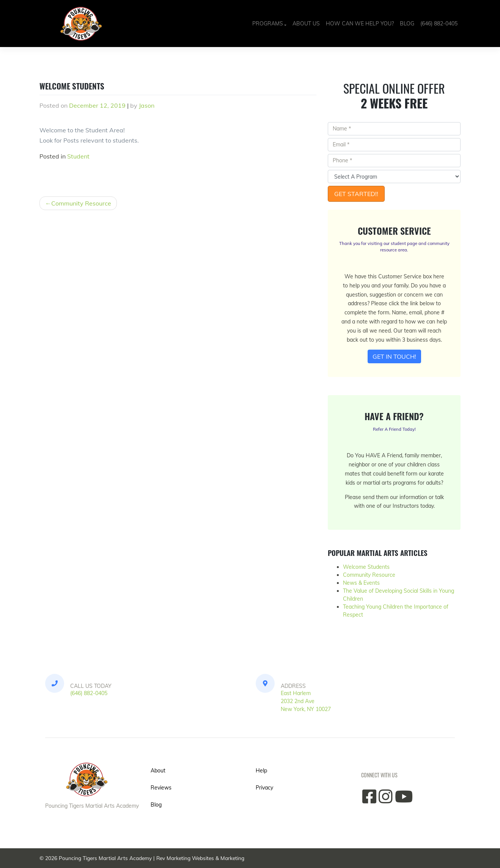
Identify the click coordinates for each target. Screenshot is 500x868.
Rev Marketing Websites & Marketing (200, 858)
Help (261, 771)
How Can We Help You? (360, 24)
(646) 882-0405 (439, 24)
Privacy (264, 788)
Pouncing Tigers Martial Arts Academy (105, 858)
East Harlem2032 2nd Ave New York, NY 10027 (306, 701)
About (158, 771)
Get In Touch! (394, 356)
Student (78, 156)
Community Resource (81, 203)
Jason (147, 105)
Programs (268, 24)
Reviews (161, 788)
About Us (306, 24)
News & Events (361, 583)
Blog (407, 24)
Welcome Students (366, 567)
